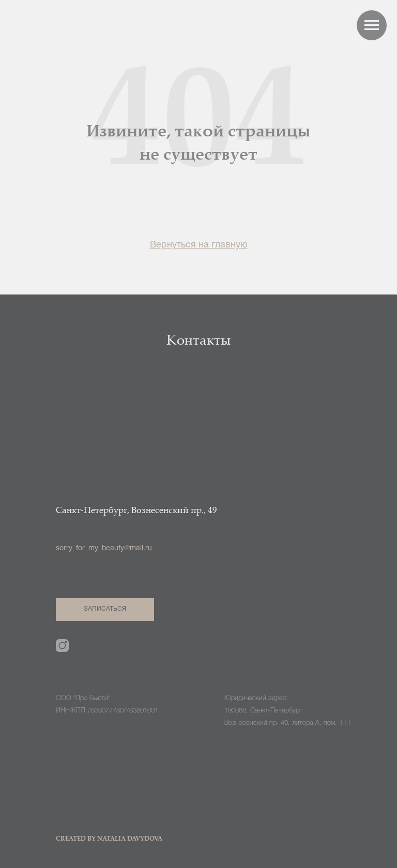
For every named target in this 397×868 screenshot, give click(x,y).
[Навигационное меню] (372, 25)
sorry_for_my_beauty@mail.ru (104, 548)
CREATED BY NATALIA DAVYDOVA (109, 839)
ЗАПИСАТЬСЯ (105, 609)
